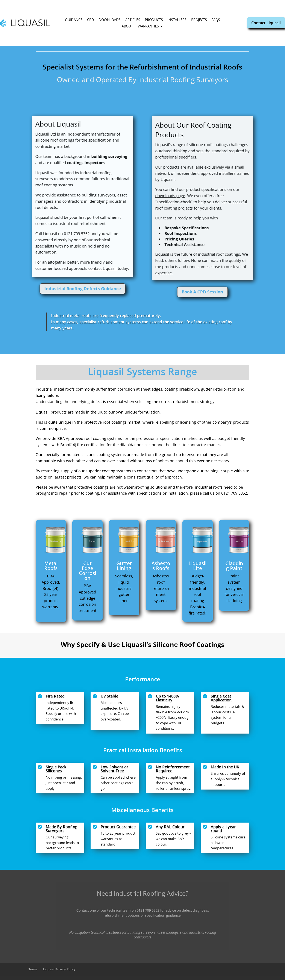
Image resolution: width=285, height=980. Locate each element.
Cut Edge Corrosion (88, 571)
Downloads (110, 20)
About (127, 27)
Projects (199, 20)
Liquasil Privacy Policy (59, 969)
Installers (177, 20)
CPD (91, 20)
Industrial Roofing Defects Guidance (44, 289)
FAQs (216, 20)
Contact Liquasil (266, 23)
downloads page (208, 196)
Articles (133, 20)
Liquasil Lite (197, 566)
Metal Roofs (51, 566)
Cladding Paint (234, 566)
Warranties (148, 27)
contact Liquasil (64, 268)
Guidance (74, 20)
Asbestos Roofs (161, 566)
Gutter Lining (124, 566)
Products (154, 20)
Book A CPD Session (241, 292)
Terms (33, 969)
